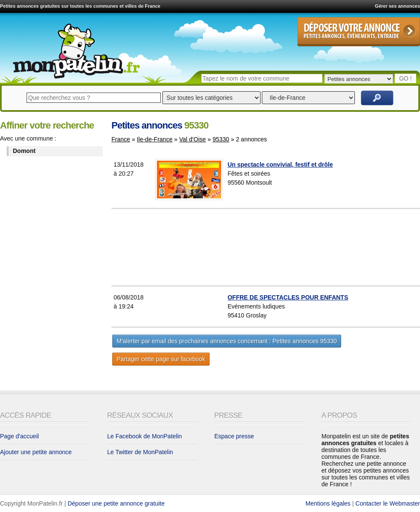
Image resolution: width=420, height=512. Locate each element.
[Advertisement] (287, 247)
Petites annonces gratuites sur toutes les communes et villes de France (80, 6)
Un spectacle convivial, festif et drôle (280, 165)
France (121, 139)
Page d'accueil (19, 436)
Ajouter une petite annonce (36, 452)
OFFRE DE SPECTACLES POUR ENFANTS (288, 297)
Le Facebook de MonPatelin (144, 436)
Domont (24, 151)
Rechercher (377, 98)
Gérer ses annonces (397, 6)
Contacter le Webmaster (388, 503)
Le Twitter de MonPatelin (140, 452)
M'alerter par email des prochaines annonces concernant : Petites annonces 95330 (227, 341)
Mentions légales (328, 503)
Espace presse (234, 436)
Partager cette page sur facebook (161, 359)
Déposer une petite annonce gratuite (116, 503)
